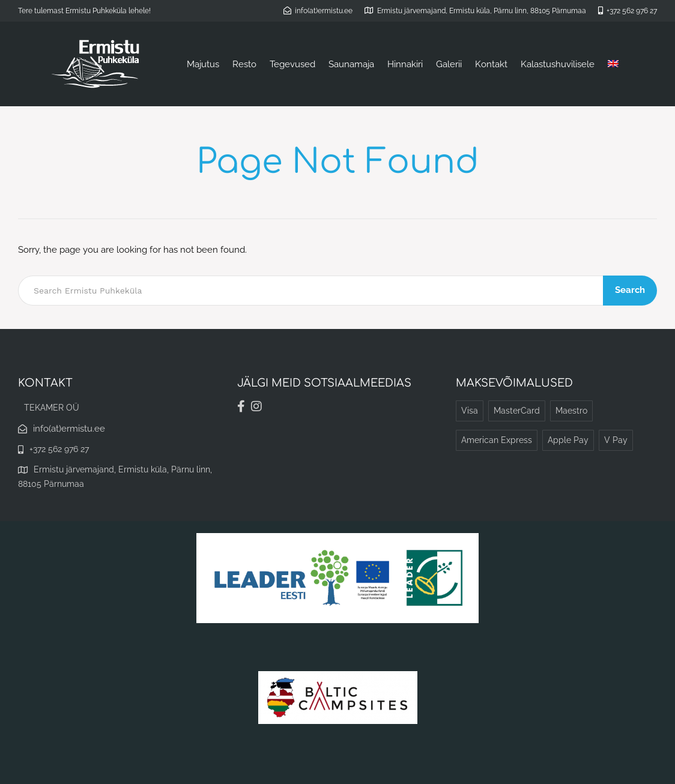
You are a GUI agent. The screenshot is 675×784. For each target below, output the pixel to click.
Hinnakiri (405, 64)
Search (630, 290)
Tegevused (292, 64)
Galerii (449, 64)
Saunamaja (351, 64)
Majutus (203, 64)
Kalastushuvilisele (558, 64)
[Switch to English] (613, 64)
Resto (244, 64)
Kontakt (491, 64)
